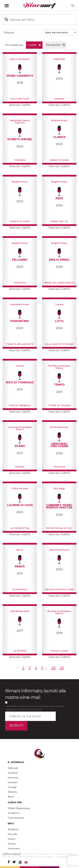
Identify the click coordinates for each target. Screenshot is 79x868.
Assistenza (14, 848)
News (11, 797)
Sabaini (59, 99)
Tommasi (20, 160)
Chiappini (20, 283)
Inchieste (13, 773)
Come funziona (16, 818)
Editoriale (13, 768)
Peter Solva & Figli (59, 528)
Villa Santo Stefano (59, 344)
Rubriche (13, 792)
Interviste (13, 777)
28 (53, 668)
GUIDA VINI (15, 802)
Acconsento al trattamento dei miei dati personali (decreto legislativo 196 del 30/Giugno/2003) (35, 708)
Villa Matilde (20, 99)
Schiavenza (20, 589)
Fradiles (59, 467)
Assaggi (12, 787)
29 (62, 668)
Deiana (20, 467)
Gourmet (13, 782)
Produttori (14, 813)
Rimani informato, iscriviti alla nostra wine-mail (35, 694)
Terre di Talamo (59, 405)
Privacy (12, 844)
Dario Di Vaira (59, 160)
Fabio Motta (59, 221)
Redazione (13, 829)
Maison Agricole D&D (59, 589)
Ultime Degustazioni (19, 808)
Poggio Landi (59, 651)
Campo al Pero (20, 221)
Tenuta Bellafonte (20, 344)
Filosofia (12, 834)
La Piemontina (20, 528)
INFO (11, 824)
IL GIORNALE (16, 762)
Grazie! (12, 839)
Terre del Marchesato (59, 283)
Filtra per (9, 33)
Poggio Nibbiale (20, 405)
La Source (20, 651)
